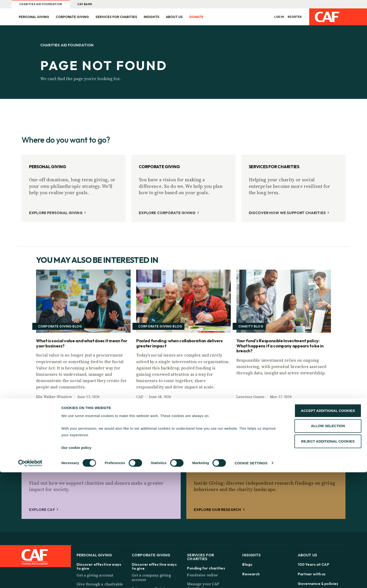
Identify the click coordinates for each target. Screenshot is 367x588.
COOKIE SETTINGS (251, 579)
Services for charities (116, 17)
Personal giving (34, 17)
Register (295, 17)
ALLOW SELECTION (328, 542)
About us (174, 17)
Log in (279, 17)
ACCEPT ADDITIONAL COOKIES (328, 526)
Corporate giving (72, 17)
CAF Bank (85, 4)
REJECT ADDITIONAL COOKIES (328, 557)
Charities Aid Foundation (41, 4)
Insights (152, 17)
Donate (196, 17)
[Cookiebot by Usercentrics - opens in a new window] (30, 579)
